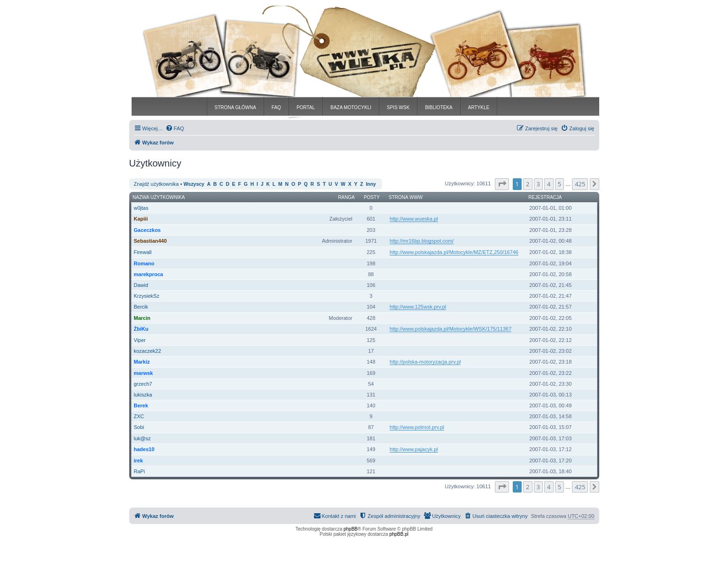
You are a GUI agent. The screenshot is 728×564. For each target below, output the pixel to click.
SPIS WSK (398, 107)
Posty (372, 197)
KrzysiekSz (147, 296)
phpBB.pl (399, 534)
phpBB (351, 529)
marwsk (144, 373)
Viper (140, 340)
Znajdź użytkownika (157, 184)
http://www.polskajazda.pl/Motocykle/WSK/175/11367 (450, 329)
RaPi (140, 471)
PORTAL (306, 107)
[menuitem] (175, 128)
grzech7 (143, 384)
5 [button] (560, 184)
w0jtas (141, 208)
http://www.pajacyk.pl (414, 449)
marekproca (149, 274)
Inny (371, 184)
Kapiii (141, 219)
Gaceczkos (147, 230)
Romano (144, 263)
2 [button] (528, 184)
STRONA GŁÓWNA (235, 107)
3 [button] (538, 184)
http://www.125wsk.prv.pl (418, 307)
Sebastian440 (150, 241)
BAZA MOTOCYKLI (351, 107)
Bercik (141, 307)
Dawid (141, 285)
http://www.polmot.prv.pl (417, 427)
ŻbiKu (141, 329)
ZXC (139, 416)
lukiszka (143, 395)
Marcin (142, 318)
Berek (141, 405)
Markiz (142, 362)
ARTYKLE (479, 107)
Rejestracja (545, 197)
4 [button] (549, 184)
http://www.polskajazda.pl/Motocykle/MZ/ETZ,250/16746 (454, 252)
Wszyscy (194, 184)
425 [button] (580, 184)
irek (139, 461)
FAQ (276, 107)
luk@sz (142, 438)
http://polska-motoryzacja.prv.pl (425, 362)
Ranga (346, 197)
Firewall (143, 252)
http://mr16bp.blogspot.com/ (422, 241)
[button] (502, 184)
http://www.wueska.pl (414, 219)
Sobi (139, 427)
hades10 (144, 449)
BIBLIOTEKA (438, 107)
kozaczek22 (148, 351)
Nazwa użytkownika (159, 197)
